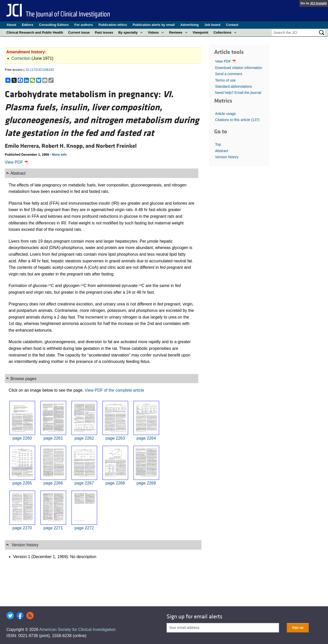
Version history (227, 157)
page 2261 (53, 438)
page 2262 (84, 438)
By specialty (128, 32)
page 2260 (22, 438)
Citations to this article (237, 120)
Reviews (176, 32)
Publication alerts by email (154, 25)
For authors (84, 25)
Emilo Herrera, (23, 146)
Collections (222, 32)
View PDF (17, 162)
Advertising (190, 25)
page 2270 (22, 528)
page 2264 (146, 438)
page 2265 (22, 483)
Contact (232, 25)
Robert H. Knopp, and (69, 146)
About (12, 25)
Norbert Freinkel (116, 146)
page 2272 (84, 528)
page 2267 (84, 483)
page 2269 (146, 483)
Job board (212, 25)
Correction (21, 58)
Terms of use (225, 80)
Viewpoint (201, 32)
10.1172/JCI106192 (40, 70)
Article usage (225, 114)
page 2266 (53, 483)
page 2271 (53, 528)
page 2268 (115, 483)
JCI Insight (318, 3)
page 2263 (115, 438)
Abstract (222, 151)
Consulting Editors (54, 25)
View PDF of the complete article (115, 390)
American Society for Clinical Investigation (77, 630)
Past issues (104, 32)
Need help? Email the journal (238, 93)
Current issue (79, 32)
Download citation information (239, 68)
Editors (28, 25)
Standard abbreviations (233, 86)
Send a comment (229, 74)
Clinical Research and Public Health (35, 32)
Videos (153, 32)
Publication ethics (113, 25)
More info (59, 155)
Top (218, 144)
